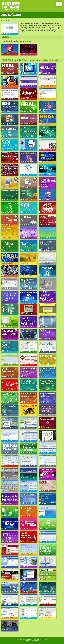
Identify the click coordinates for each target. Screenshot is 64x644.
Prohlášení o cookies (32, 642)
